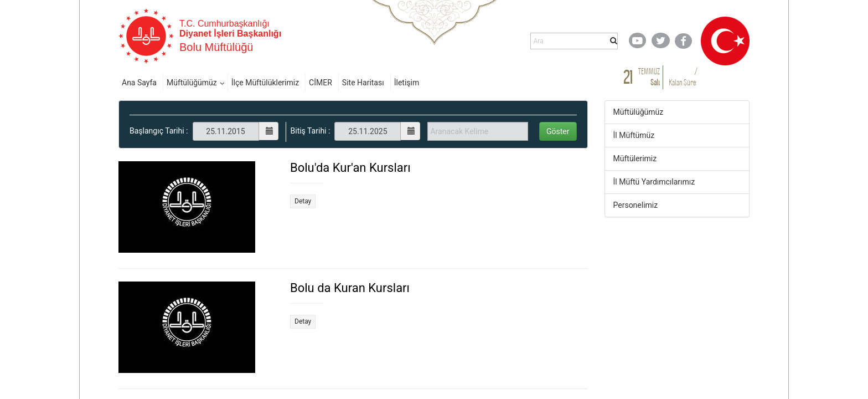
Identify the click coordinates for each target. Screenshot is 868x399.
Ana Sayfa (139, 83)
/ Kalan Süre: (683, 77)
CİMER (321, 83)
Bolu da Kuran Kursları (350, 288)
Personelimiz (636, 205)
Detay (303, 201)
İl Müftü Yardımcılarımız (654, 182)
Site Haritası (363, 83)
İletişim (407, 83)
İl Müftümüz (634, 135)
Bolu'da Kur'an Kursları (350, 168)
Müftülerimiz (635, 158)
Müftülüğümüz (192, 83)
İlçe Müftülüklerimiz (265, 83)
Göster (558, 131)
